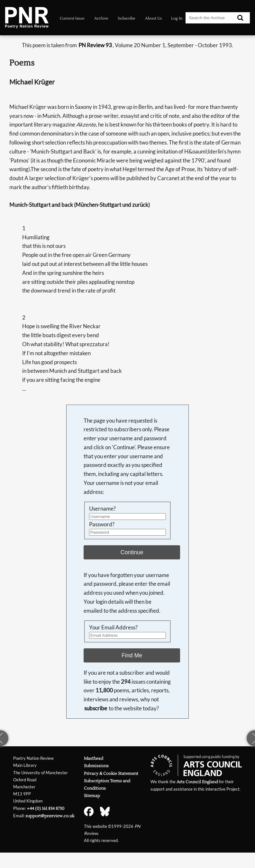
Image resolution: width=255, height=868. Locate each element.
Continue (132, 552)
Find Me (132, 655)
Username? (102, 509)
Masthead (94, 758)
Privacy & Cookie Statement (111, 773)
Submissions (96, 766)
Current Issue (72, 18)
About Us (153, 18)
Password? (102, 524)
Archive (101, 18)
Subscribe (127, 18)
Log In (177, 18)
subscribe (96, 708)
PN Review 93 (95, 45)
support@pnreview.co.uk (50, 816)
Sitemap (92, 796)
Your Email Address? (113, 627)
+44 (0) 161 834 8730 (46, 808)
